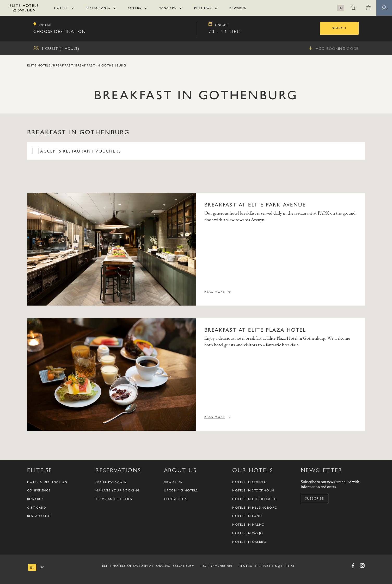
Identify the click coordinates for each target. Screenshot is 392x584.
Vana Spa (168, 8)
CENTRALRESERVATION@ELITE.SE (267, 566)
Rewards (238, 8)
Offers (135, 8)
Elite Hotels (39, 65)
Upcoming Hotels (181, 490)
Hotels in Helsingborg (255, 508)
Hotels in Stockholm (253, 490)
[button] (353, 8)
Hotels (61, 8)
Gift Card (37, 508)
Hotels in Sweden (249, 482)
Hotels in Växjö (248, 533)
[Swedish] (42, 567)
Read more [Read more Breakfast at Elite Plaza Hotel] (215, 417)
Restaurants (98, 8)
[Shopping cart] (369, 8)
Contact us (175, 499)
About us (173, 482)
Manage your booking (118, 490)
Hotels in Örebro (249, 542)
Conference (39, 490)
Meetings (203, 8)
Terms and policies (114, 499)
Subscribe (315, 498)
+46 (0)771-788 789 (216, 566)
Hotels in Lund (247, 516)
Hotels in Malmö (249, 525)
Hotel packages (111, 482)
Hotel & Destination (47, 482)
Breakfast (63, 65)
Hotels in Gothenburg (255, 499)
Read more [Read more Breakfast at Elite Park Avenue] (215, 292)
